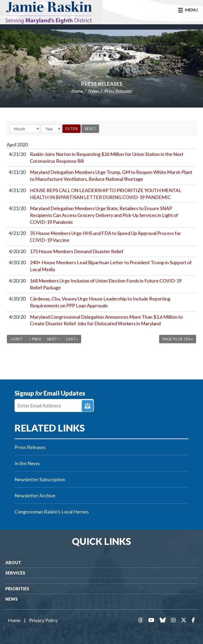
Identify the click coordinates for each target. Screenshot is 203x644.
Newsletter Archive (35, 495)
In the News (27, 463)
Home (77, 91)
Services (15, 573)
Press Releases (102, 84)
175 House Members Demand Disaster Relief (77, 251)
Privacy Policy (43, 620)
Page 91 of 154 (178, 339)
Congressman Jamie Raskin (54, 12)
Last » (72, 339)
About (13, 562)
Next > (54, 339)
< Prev (35, 339)
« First (16, 339)
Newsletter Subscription (40, 479)
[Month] (25, 129)
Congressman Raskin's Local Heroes (52, 512)
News (94, 91)
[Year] (51, 129)
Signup (87, 406)
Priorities (17, 589)
